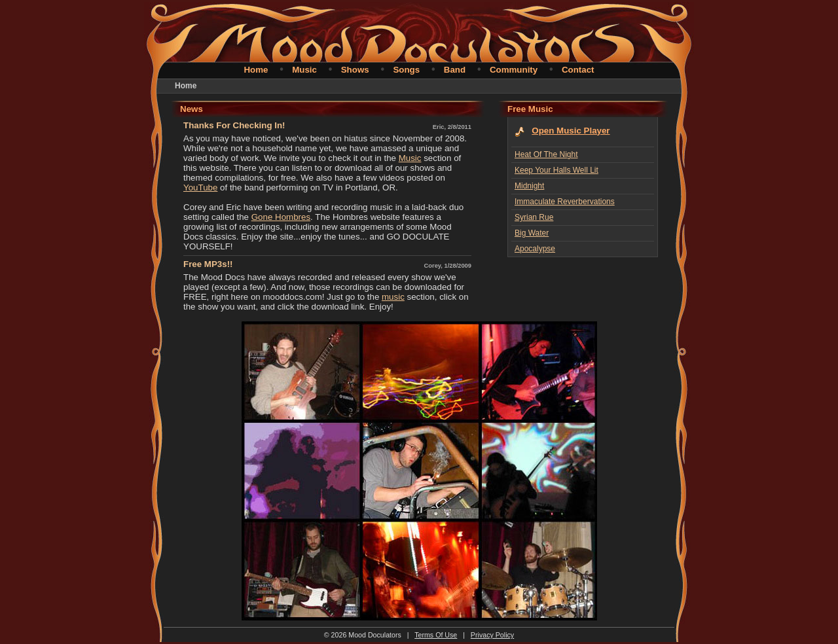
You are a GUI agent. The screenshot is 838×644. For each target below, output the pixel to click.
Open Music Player (571, 131)
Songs (406, 70)
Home (256, 70)
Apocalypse (535, 249)
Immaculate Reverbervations (565, 202)
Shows (355, 70)
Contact (578, 70)
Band (455, 70)
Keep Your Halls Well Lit (556, 170)
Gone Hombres (281, 217)
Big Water (532, 233)
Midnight (529, 186)
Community (514, 70)
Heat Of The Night (546, 154)
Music (304, 70)
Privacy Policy (492, 635)
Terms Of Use (436, 635)
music (393, 297)
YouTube (200, 188)
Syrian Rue (534, 217)
